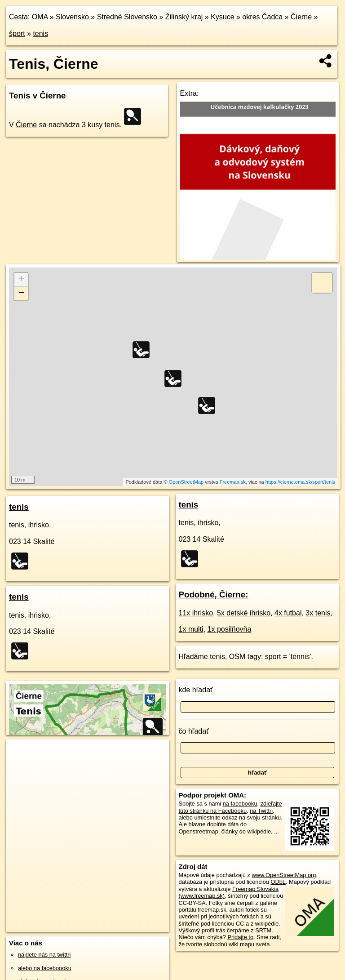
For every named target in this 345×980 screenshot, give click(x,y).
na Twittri (261, 811)
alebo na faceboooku (45, 968)
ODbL (278, 882)
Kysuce (222, 17)
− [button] (21, 294)
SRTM (263, 930)
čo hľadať (194, 731)
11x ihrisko (196, 613)
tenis (40, 33)
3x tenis (318, 613)
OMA (40, 17)
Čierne (301, 17)
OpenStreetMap (186, 482)
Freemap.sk (233, 482)
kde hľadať (196, 690)
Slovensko (72, 17)
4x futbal (288, 613)
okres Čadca (262, 17)
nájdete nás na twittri (44, 955)
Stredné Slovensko (127, 17)
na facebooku (240, 804)
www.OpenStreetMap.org (284, 875)
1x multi (191, 629)
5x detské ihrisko (244, 613)
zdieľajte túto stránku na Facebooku (230, 807)
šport (17, 33)
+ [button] (21, 280)
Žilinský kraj (184, 17)
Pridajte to (240, 937)
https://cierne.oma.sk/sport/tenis (300, 482)
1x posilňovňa (230, 629)
